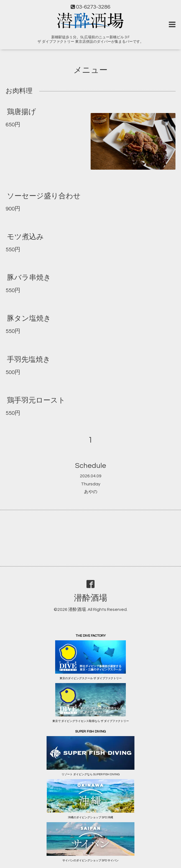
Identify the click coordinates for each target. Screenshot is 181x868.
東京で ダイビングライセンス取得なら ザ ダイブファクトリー (91, 721)
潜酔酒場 (91, 598)
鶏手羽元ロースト (36, 400)
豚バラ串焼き (29, 278)
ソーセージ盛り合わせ (44, 196)
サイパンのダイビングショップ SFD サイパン (90, 861)
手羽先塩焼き (29, 359)
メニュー (90, 70)
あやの (91, 492)
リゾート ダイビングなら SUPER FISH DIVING (90, 774)
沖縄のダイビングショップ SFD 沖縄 (90, 817)
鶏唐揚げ (21, 112)
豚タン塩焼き (29, 318)
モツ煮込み (25, 237)
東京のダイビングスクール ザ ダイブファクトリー (91, 678)
